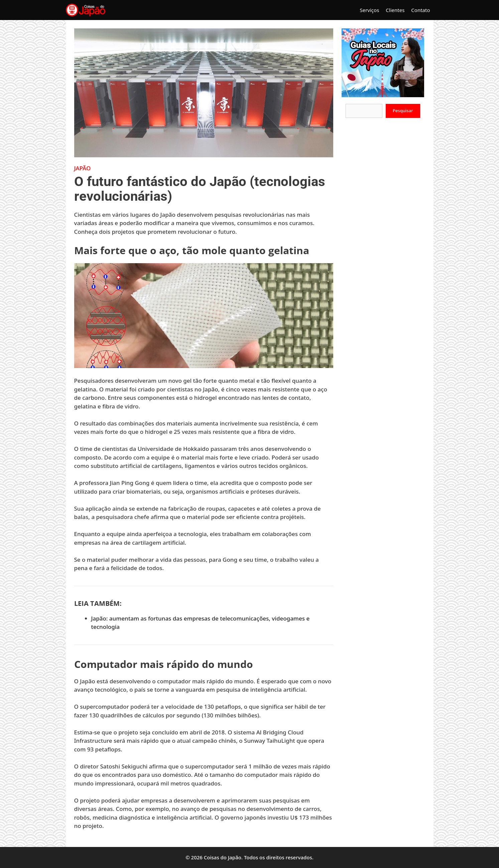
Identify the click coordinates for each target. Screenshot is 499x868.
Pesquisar (403, 111)
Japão (83, 168)
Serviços (369, 10)
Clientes (395, 10)
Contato (420, 10)
